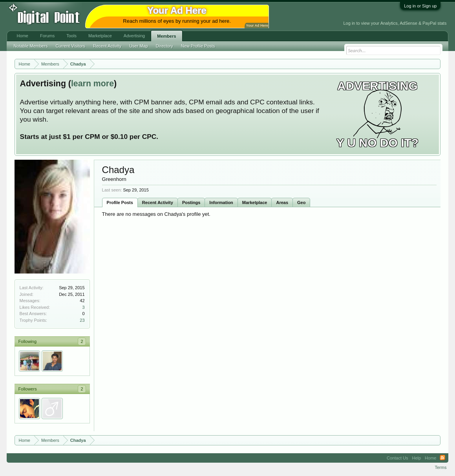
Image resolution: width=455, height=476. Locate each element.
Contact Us (397, 458)
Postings (191, 202)
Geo (301, 202)
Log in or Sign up (420, 6)
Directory (164, 46)
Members (166, 36)
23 (82, 320)
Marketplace (255, 202)
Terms (440, 467)
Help (416, 458)
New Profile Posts (198, 46)
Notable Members (31, 46)
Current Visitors (70, 46)
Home (23, 36)
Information (221, 202)
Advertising (134, 36)
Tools (71, 36)
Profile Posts (120, 202)
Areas (282, 202)
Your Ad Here (257, 26)
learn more (92, 84)
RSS (442, 458)
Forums (47, 36)
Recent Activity (158, 202)
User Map (139, 46)
